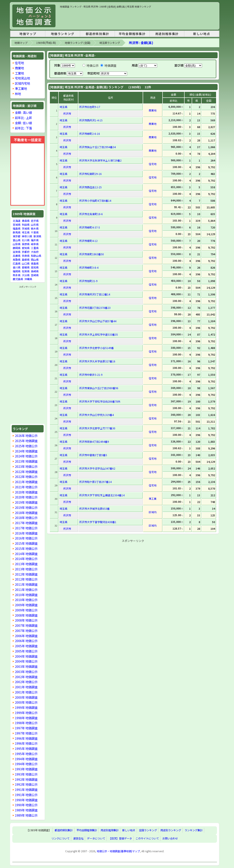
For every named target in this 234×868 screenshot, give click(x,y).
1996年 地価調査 (26, 738)
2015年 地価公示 (26, 548)
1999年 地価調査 (26, 707)
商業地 (19, 68)
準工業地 (21, 88)
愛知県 (26, 248)
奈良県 (26, 256)
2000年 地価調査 (26, 697)
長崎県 (35, 271)
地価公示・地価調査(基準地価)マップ (118, 851)
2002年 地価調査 (26, 677)
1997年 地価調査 (26, 728)
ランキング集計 (194, 830)
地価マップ (28, 34)
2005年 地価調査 (26, 646)
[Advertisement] (138, 18)
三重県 (35, 248)
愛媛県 (26, 267)
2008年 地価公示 (26, 620)
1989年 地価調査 (26, 810)
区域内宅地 (22, 83)
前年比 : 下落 (23, 128)
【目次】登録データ (120, 839)
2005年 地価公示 (26, 651)
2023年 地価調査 (26, 461)
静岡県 (17, 248)
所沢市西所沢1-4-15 (91, 120)
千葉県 (35, 232)
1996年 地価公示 (26, 743)
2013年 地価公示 (26, 569)
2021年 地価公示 (26, 487)
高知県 (35, 267)
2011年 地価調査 (26, 584)
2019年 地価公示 (26, 507)
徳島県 (35, 263)
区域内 (153, 512)
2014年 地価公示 (26, 559)
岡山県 (35, 259)
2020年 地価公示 (26, 497)
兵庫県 (17, 256)
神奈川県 (27, 236)
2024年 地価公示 (26, 456)
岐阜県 (35, 244)
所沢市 (67, 113)
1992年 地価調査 (26, 779)
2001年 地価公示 (26, 692)
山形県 (35, 225)
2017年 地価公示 (26, 528)
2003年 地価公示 (26, 672)
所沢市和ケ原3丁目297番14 (95, 482)
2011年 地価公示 (26, 590)
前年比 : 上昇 (23, 118)
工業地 (19, 73)
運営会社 (78, 839)
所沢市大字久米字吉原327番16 (97, 361)
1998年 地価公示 (26, 723)
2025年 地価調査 (26, 441)
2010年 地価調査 (26, 595)
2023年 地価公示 (26, 466)
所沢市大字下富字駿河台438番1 (98, 522)
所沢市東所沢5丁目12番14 (95, 294)
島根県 (26, 259)
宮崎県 (35, 275)
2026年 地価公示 (26, 436)
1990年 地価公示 (26, 805)
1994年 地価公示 (26, 764)
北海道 (17, 221)
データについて (96, 839)
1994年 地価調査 (26, 759)
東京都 (17, 236)
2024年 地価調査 (26, 451)
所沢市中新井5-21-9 (91, 375)
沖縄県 (28, 279)
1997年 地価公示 (26, 733)
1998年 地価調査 (26, 718)
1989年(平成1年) (46, 43)
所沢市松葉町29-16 (90, 174)
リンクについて (60, 839)
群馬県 (17, 232)
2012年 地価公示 (26, 579)
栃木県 (35, 228)
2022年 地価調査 (26, 472)
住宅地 (19, 63)
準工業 (153, 499)
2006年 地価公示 (26, 641)
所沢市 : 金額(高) (141, 43)
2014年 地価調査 (26, 554)
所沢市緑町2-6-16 (90, 134)
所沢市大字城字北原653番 (94, 509)
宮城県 (17, 225)
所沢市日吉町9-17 (90, 107)
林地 (18, 94)
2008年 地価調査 (26, 615)
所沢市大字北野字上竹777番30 (97, 428)
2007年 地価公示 (26, 631)
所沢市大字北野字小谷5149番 (96, 348)
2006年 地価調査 (26, 636)
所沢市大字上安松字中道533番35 (99, 334)
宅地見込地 (22, 78)
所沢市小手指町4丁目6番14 (95, 201)
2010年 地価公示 (26, 600)
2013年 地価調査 (26, 564)
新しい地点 (202, 34)
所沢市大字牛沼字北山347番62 (97, 468)
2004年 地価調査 (26, 656)
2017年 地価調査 (26, 523)
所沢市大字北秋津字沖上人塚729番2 (100, 160)
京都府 (26, 252)
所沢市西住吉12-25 (90, 187)
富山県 (17, 240)
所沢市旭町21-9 (88, 281)
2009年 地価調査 (26, 605)
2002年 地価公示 (26, 682)
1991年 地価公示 (26, 795)
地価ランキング (63, 34)
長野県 (26, 244)
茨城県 (26, 228)
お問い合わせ (170, 839)
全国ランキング (148, 830)
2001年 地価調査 (26, 687)
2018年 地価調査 (26, 513)
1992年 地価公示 (26, 784)
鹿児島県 (18, 279)
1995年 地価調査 (26, 748)
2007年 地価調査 (26, 625)
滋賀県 (17, 252)
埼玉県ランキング (110, 43)
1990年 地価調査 (26, 800)
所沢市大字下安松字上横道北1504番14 (102, 495)
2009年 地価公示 (26, 610)
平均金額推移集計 (132, 34)
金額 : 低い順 (23, 123)
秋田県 (26, 225)
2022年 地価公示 (26, 477)
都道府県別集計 (97, 34)
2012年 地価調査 (26, 574)
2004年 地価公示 (26, 661)
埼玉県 (26, 232)
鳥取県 (17, 259)
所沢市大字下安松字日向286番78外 (100, 401)
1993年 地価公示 (26, 774)
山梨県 (17, 244)
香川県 (17, 267)
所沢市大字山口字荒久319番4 (96, 415)
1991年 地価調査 (26, 789)
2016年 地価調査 (26, 533)
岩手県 (35, 221)
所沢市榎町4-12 (88, 241)
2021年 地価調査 (26, 482)
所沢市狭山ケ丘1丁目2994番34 (97, 147)
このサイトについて (147, 839)
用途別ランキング (171, 830)
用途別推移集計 (167, 34)
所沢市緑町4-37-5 (90, 227)
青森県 (26, 221)
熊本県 (17, 275)
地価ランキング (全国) (78, 43)
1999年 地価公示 (26, 713)
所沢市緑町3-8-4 (89, 267)
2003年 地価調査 (26, 666)
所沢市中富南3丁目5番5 (93, 455)
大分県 (26, 275)
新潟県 (37, 236)
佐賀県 (26, 271)
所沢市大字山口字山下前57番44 (98, 321)
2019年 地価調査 (26, 502)
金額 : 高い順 (23, 112)
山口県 (26, 263)
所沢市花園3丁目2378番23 (95, 308)
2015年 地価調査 (26, 543)
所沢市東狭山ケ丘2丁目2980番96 (99, 388)
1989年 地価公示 (26, 815)
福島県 (17, 228)
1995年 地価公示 (26, 754)
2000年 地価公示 (26, 702)
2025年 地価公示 (26, 446)
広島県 (17, 263)
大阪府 (35, 252)
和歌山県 (36, 256)
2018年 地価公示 (26, 518)
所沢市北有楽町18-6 (91, 214)
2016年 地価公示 (26, 538)
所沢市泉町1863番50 (92, 254)
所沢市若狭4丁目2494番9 (94, 442)
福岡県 (17, 271)
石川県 (26, 240)
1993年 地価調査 (26, 769)
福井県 (35, 240)
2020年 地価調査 (26, 492)
